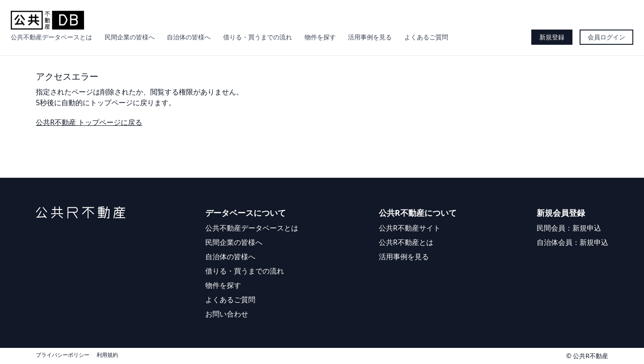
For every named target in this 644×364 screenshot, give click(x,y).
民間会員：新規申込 (569, 228)
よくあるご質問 (426, 37)
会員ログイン (606, 37)
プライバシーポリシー (63, 355)
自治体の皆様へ (189, 37)
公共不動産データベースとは (51, 37)
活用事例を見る (370, 37)
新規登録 (552, 37)
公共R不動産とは (406, 242)
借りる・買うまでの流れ (258, 37)
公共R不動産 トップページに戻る (89, 122)
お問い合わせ (227, 314)
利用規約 (107, 355)
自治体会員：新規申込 (572, 242)
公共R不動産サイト (410, 228)
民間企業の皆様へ (130, 37)
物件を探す (320, 37)
